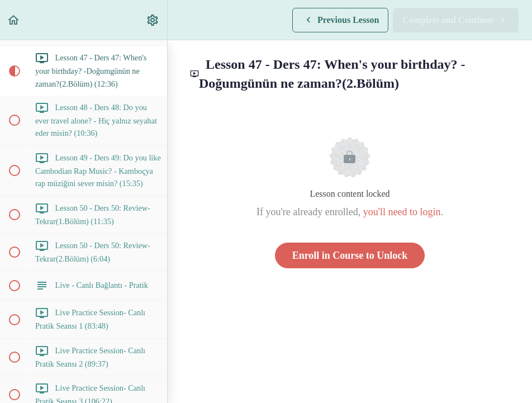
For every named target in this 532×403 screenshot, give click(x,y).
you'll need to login (402, 212)
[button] (14, 20)
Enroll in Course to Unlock (350, 255)
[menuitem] (153, 20)
